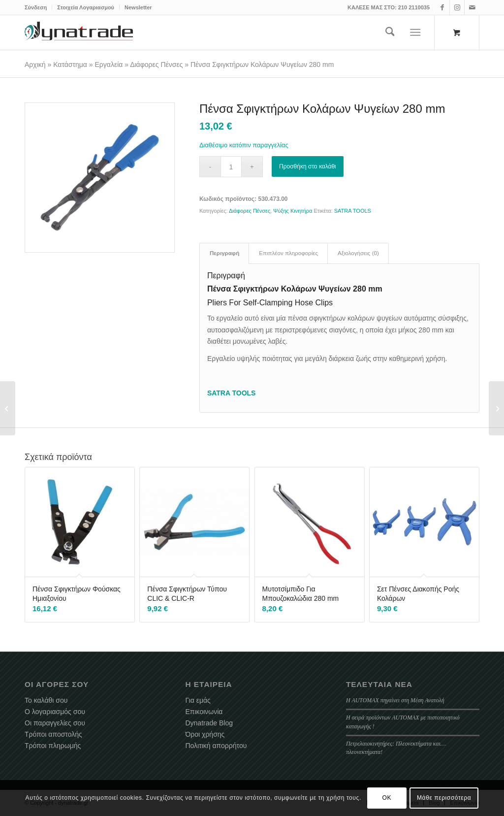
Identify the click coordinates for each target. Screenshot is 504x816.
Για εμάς (198, 700)
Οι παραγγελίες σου (55, 723)
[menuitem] (38, 7)
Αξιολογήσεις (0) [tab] (358, 253)
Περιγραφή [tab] (224, 253)
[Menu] (416, 33)
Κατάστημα (70, 65)
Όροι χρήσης (205, 734)
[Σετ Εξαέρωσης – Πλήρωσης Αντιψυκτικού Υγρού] (496, 408)
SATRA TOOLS (353, 211)
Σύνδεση (36, 7)
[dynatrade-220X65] (79, 33)
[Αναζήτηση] (390, 33)
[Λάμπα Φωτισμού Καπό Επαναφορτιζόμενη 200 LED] (8, 408)
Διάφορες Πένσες (156, 65)
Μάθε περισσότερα (444, 798)
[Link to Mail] (472, 7)
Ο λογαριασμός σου (55, 712)
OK (387, 798)
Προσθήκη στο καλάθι (308, 166)
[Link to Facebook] (442, 7)
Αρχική (35, 65)
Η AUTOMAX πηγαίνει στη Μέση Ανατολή (395, 700)
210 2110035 (414, 7)
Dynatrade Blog (209, 723)
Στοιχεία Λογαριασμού (86, 7)
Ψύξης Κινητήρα (293, 211)
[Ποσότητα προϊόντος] (231, 167)
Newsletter (138, 7)
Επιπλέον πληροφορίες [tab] (288, 253)
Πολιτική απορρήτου (216, 746)
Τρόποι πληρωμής (53, 746)
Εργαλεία (109, 65)
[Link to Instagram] (457, 7)
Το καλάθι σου (46, 700)
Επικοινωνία (204, 712)
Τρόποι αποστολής (53, 734)
